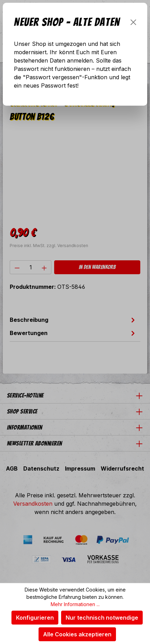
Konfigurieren (35, 618)
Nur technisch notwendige (102, 618)
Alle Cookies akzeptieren (77, 634)
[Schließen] (133, 22)
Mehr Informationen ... (75, 604)
